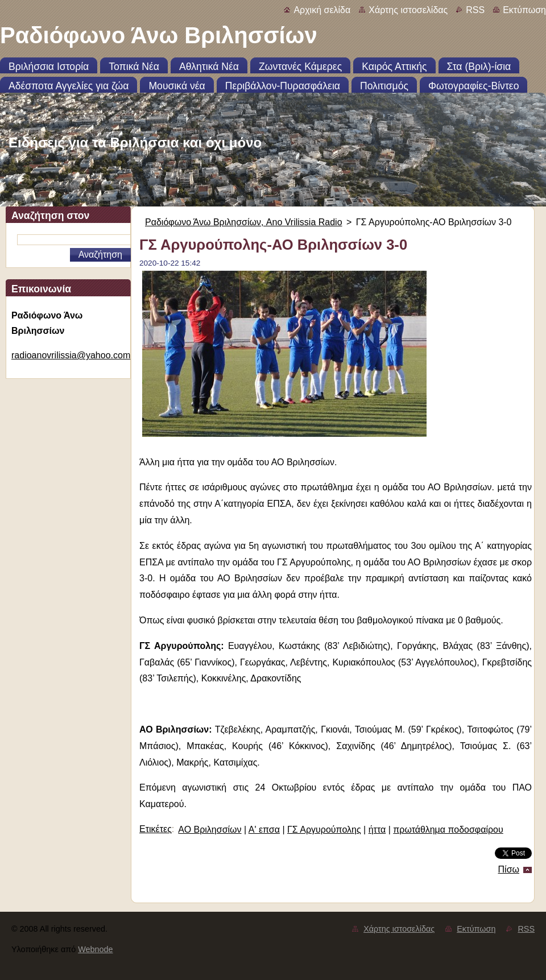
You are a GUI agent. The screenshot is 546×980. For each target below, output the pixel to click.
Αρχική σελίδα (322, 10)
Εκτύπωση (524, 10)
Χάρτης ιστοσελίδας (408, 10)
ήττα (377, 830)
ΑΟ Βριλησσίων (210, 830)
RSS (475, 10)
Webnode (95, 949)
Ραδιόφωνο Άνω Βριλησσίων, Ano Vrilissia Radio (244, 222)
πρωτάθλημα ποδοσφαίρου (448, 830)
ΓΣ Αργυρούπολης (324, 830)
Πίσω (509, 869)
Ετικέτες (156, 829)
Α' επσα (264, 830)
